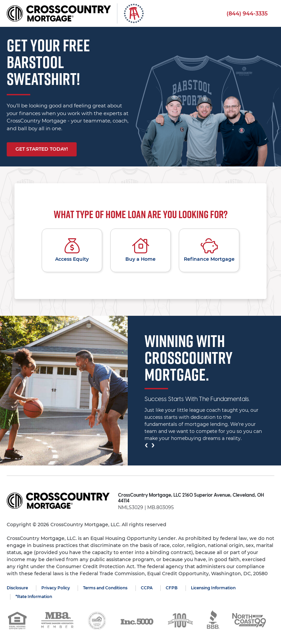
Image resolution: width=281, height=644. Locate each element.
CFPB (172, 588)
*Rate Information (34, 597)
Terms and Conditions (106, 588)
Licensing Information (214, 588)
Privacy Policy (56, 588)
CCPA (147, 588)
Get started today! (42, 149)
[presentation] (146, 445)
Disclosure (17, 588)
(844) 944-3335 (247, 14)
